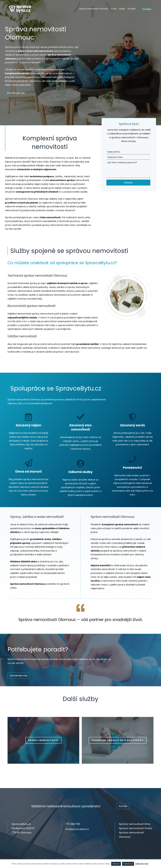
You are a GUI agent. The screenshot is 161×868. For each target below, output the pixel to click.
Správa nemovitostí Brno (135, 824)
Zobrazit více (142, 864)
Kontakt (132, 9)
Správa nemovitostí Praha (136, 828)
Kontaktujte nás (16, 93)
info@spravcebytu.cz (77, 829)
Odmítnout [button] (128, 864)
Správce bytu (129, 124)
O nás (114, 9)
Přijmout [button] (116, 864)
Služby (122, 9)
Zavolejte (147, 9)
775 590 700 (73, 824)
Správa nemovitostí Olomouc (94, 9)
